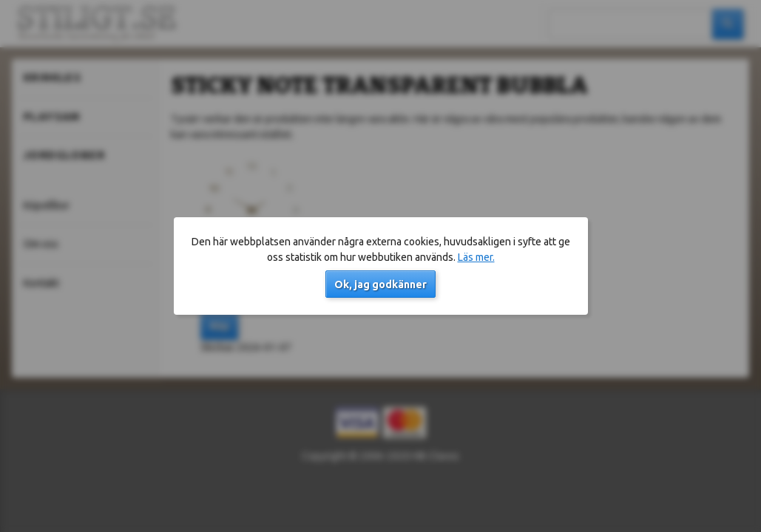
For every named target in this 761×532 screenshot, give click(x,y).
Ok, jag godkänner (380, 284)
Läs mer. (476, 257)
